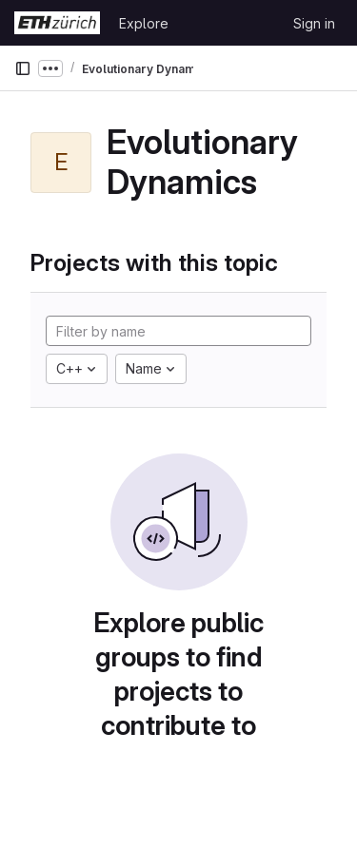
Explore (144, 23)
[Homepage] (57, 23)
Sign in (314, 23)
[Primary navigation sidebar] (23, 68)
